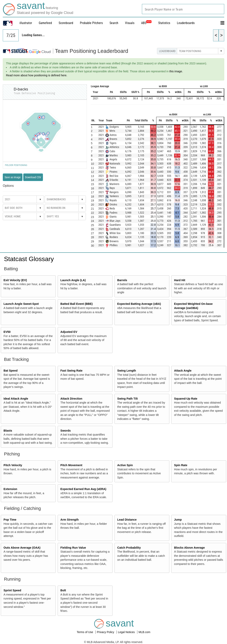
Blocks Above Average (189, 548)
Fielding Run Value (73, 548)
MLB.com (144, 632)
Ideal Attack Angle (16, 399)
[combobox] (183, 9)
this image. (176, 71)
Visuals (130, 23)
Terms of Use (85, 632)
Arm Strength (70, 520)
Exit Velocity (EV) (15, 280)
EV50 (7, 332)
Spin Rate (181, 465)
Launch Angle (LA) (73, 280)
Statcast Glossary (29, 259)
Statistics (164, 23)
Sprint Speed (12, 590)
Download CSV (33, 177)
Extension (10, 489)
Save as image (13, 177)
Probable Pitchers (91, 23)
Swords (66, 431)
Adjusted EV (69, 332)
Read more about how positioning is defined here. (37, 75)
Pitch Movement (71, 465)
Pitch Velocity (13, 465)
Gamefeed (45, 23)
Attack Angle (183, 371)
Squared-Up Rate (186, 399)
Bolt (63, 590)
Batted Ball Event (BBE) (77, 304)
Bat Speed (11, 371)
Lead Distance (127, 520)
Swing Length (127, 371)
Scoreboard (66, 23)
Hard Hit (180, 280)
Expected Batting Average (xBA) (139, 304)
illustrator (26, 23)
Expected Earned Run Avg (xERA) (83, 489)
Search (114, 23)
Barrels (122, 280)
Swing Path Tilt (128, 399)
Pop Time (10, 520)
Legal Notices (127, 632)
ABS (146, 23)
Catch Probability (129, 548)
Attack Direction (71, 399)
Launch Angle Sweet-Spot (21, 304)
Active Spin (125, 465)
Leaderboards (186, 23)
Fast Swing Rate (71, 371)
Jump (178, 520)
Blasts (8, 431)
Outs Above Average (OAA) (22, 548)
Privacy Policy (106, 632)
